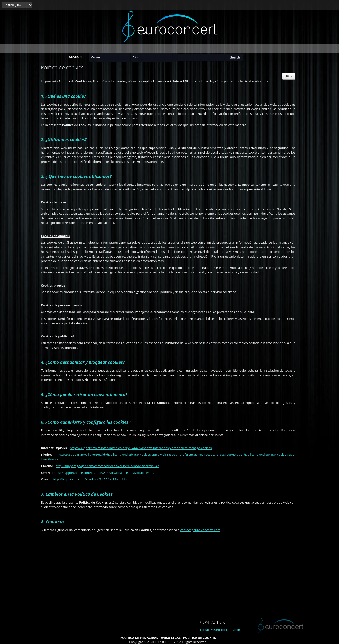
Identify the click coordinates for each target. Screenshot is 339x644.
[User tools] (289, 76)
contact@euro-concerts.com (200, 530)
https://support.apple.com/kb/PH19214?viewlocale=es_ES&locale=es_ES (103, 473)
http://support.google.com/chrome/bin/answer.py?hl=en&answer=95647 (107, 466)
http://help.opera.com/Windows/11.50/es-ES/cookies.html (94, 479)
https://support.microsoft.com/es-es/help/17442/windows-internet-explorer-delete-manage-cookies (141, 448)
